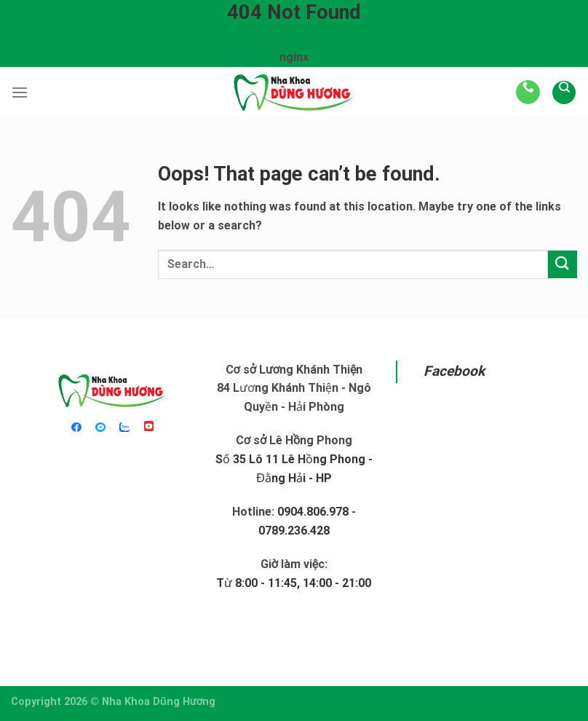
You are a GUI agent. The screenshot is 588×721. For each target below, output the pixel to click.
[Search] (564, 92)
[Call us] (528, 92)
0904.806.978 (313, 512)
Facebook (454, 371)
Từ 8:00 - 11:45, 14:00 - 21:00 (294, 583)
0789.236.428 (294, 531)
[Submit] (563, 265)
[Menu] (20, 92)
